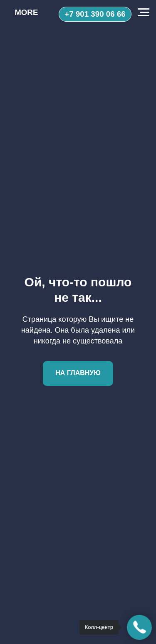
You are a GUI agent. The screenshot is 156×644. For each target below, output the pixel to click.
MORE (26, 12)
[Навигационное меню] (144, 13)
